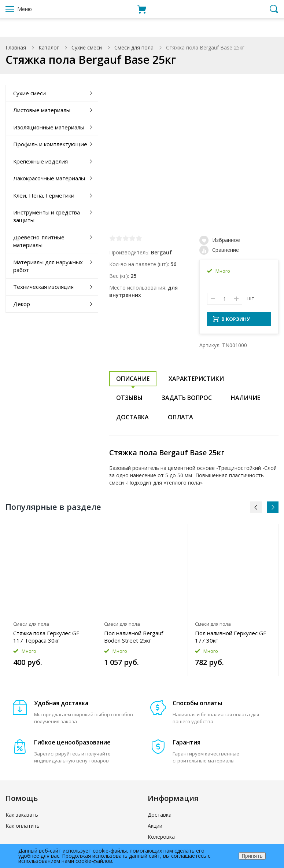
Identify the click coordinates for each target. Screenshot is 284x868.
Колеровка (161, 839)
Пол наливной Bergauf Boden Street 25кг (134, 639)
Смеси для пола (134, 47)
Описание (133, 381)
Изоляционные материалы (49, 127)
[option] (52, 602)
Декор (22, 304)
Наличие (246, 400)
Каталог (49, 47)
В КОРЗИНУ (231, 321)
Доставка (132, 419)
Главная (16, 47)
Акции (155, 828)
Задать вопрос (187, 400)
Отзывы (129, 400)
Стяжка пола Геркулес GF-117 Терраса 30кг (47, 639)
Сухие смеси (87, 47)
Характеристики (196, 381)
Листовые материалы (42, 110)
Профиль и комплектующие (50, 144)
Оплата (180, 419)
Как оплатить (23, 828)
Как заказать (22, 817)
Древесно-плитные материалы (39, 241)
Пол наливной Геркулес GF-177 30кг (232, 639)
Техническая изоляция (43, 287)
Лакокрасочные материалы (49, 178)
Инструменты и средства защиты (47, 216)
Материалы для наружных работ (48, 266)
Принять (252, 856)
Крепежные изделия (40, 161)
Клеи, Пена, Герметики (44, 195)
